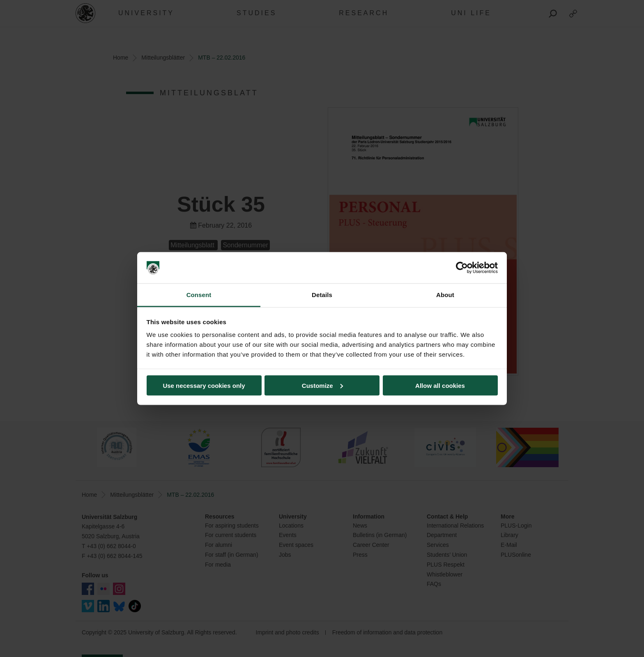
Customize (322, 385)
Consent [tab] (199, 295)
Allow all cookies (440, 385)
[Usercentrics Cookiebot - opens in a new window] (462, 268)
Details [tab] (322, 295)
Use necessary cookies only (204, 385)
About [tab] (445, 295)
